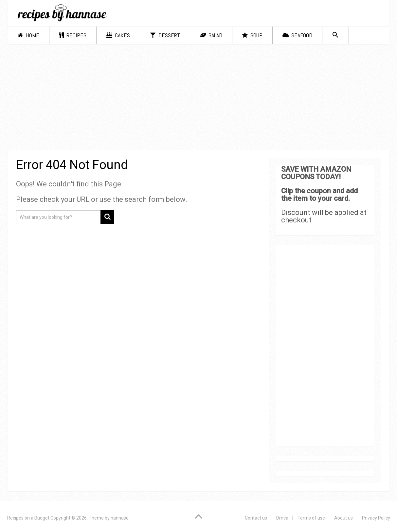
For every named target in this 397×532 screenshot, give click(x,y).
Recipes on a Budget (28, 518)
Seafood (297, 35)
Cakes (118, 35)
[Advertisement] (199, 98)
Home (28, 35)
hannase (120, 518)
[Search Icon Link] (335, 35)
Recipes (73, 35)
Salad (211, 35)
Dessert (165, 35)
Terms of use (311, 518)
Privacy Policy (376, 518)
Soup (252, 35)
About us (343, 518)
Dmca (282, 518)
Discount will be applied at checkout (324, 216)
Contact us (256, 518)
